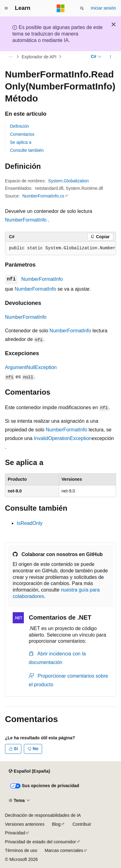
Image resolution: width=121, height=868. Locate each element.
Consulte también (27, 150)
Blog (56, 824)
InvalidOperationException (63, 438)
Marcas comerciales (64, 850)
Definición (19, 126)
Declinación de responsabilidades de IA (43, 815)
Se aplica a (21, 142)
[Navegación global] (6, 8)
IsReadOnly (30, 523)
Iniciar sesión (103, 8)
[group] (60, 248)
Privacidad (15, 833)
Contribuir (82, 824)
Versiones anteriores (25, 824)
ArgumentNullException (31, 367)
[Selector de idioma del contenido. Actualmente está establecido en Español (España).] (29, 771)
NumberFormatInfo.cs (43, 196)
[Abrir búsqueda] (82, 8)
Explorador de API (39, 57)
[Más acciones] (111, 57)
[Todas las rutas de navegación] (10, 57)
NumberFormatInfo (26, 220)
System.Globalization (69, 181)
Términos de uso (21, 850)
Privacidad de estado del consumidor (41, 842)
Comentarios (22, 134)
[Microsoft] (61, 8)
